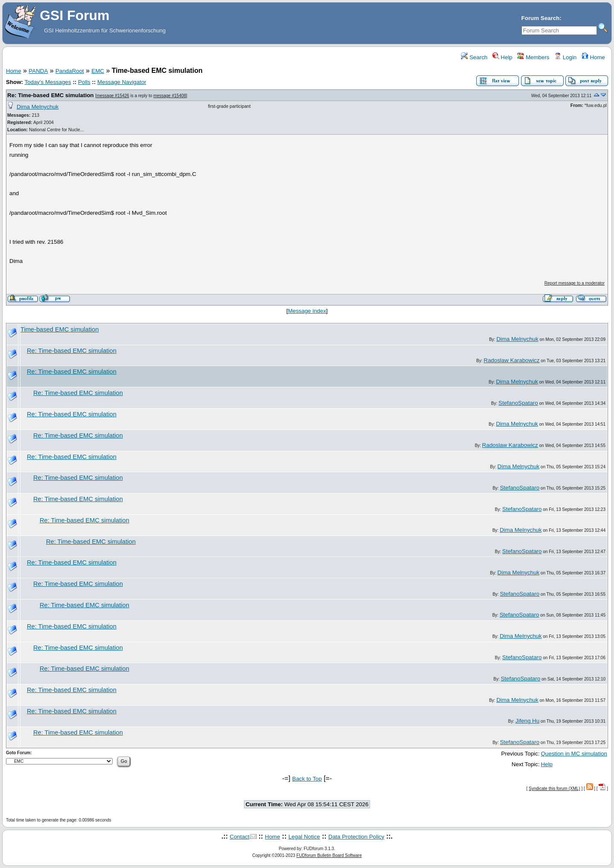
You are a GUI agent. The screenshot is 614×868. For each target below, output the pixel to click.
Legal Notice (304, 837)
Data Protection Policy (356, 837)
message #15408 (170, 96)
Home (593, 57)
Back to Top (307, 779)
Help (502, 57)
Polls (84, 82)
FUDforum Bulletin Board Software (329, 855)
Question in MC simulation (574, 754)
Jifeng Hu (527, 721)
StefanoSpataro (518, 403)
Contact (240, 837)
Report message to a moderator (575, 283)
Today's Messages (48, 82)
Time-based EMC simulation (60, 329)
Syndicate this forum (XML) (555, 789)
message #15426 (113, 96)
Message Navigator (122, 82)
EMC (98, 71)
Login (565, 57)
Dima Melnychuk (38, 107)
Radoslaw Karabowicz (511, 360)
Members (533, 57)
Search (474, 57)
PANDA (38, 71)
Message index (307, 311)
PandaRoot (70, 71)
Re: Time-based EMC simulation (51, 95)
